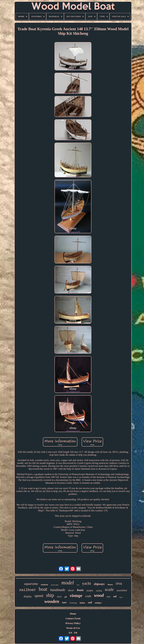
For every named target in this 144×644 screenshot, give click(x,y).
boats (80, 590)
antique (98, 603)
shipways (99, 584)
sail (90, 602)
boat (43, 589)
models (90, 591)
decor (71, 590)
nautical (44, 585)
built (109, 597)
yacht (87, 583)
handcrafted (55, 585)
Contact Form (73, 618)
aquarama (31, 584)
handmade (58, 590)
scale (109, 589)
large (121, 597)
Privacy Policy (73, 623)
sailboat (27, 590)
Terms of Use (73, 628)
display (28, 596)
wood (99, 595)
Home (73, 614)
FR (76, 633)
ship (50, 595)
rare (64, 602)
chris (59, 597)
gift (66, 597)
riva (119, 583)
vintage (76, 596)
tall (115, 596)
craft (88, 596)
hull (78, 585)
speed (39, 596)
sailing (99, 591)
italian (82, 603)
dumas (110, 584)
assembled (122, 590)
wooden (52, 601)
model (68, 583)
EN (70, 633)
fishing (73, 603)
